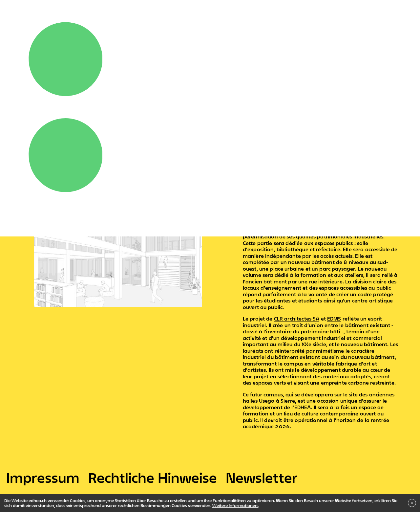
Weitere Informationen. (235, 505)
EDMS (334, 319)
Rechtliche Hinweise (153, 478)
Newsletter (262, 478)
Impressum (43, 478)
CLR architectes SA (297, 319)
